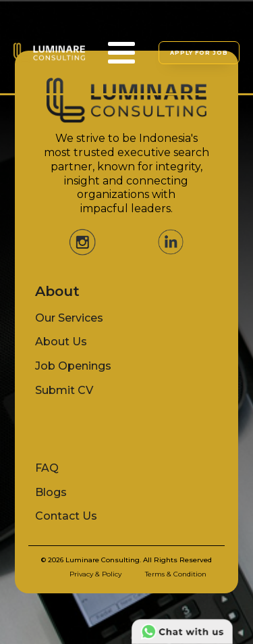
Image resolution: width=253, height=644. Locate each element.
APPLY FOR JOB (199, 53)
